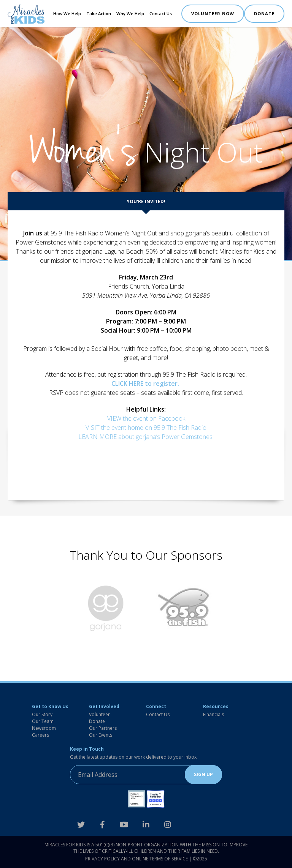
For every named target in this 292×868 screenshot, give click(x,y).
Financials (213, 714)
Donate (97, 721)
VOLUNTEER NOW (213, 13)
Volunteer (99, 714)
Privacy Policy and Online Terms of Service (136, 859)
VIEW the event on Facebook (146, 418)
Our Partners (103, 728)
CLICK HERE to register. (146, 383)
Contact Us (161, 13)
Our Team (43, 721)
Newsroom (44, 728)
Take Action (99, 13)
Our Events (101, 735)
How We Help (67, 13)
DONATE (264, 13)
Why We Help (130, 13)
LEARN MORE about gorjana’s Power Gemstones (146, 437)
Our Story (42, 714)
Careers (40, 735)
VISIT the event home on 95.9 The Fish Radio (146, 428)
